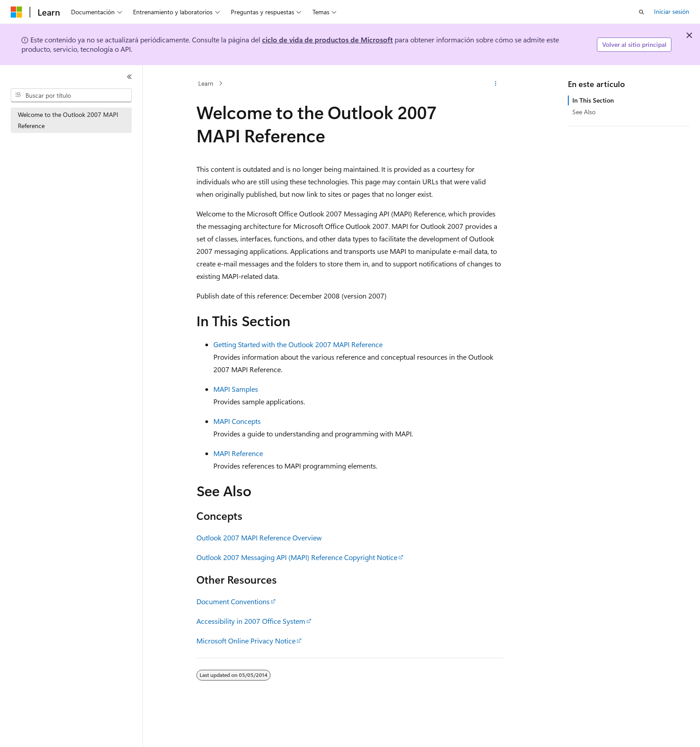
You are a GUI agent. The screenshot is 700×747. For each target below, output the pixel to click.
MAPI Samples (236, 389)
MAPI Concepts (237, 421)
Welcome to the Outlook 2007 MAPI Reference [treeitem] (68, 120)
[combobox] (71, 95)
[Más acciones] (496, 83)
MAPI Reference (238, 453)
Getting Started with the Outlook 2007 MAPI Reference (298, 344)
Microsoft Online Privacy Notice (246, 641)
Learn (206, 83)
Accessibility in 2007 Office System (251, 621)
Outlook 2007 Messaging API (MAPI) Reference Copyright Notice (297, 557)
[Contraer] (129, 77)
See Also (584, 112)
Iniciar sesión (672, 11)
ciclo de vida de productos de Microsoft (327, 39)
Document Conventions (233, 601)
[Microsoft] (17, 12)
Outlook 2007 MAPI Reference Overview (259, 537)
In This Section (593, 100)
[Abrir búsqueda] (642, 12)
